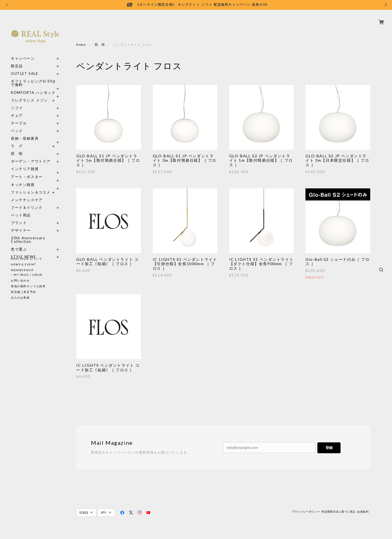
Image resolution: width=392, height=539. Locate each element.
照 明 (17, 147)
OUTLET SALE (25, 67)
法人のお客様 (20, 298)
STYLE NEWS (23, 251)
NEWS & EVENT (23, 264)
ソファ (27, 102)
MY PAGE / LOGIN (28, 275)
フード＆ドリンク (27, 201)
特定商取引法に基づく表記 (339, 512)
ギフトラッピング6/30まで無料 (34, 77)
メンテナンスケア (27, 194)
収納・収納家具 (35, 132)
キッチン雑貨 (35, 178)
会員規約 (363, 512)
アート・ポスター (35, 171)
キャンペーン (23, 52)
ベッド (17, 125)
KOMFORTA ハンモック (33, 86)
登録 (329, 448)
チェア (19, 109)
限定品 (17, 60)
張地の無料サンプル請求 (28, 286)
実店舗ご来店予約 (24, 292)
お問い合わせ (20, 280)
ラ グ (17, 140)
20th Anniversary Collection (28, 234)
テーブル (19, 117)
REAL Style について (27, 259)
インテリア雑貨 (35, 163)
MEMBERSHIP (22, 270)
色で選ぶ (19, 243)
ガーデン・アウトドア (31, 155)
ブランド (19, 217)
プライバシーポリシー (306, 512)
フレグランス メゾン (29, 94)
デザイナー (21, 224)
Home (81, 45)
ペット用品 (21, 209)
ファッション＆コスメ (31, 186)
